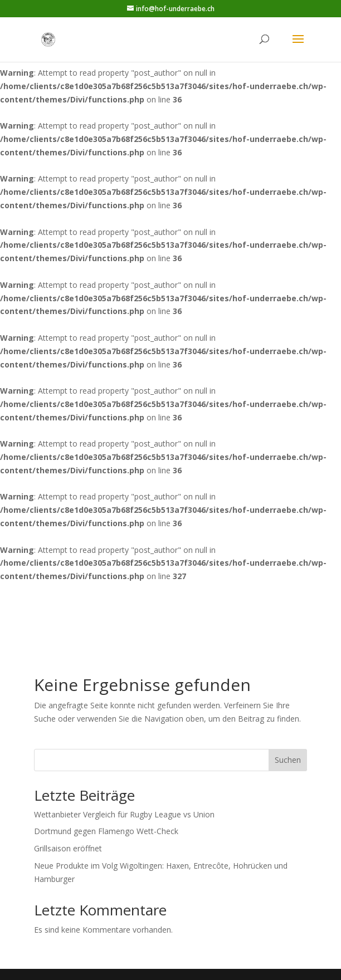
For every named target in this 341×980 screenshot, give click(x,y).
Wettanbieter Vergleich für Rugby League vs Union (124, 814)
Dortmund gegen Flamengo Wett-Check (106, 831)
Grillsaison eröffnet (68, 848)
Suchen (288, 760)
